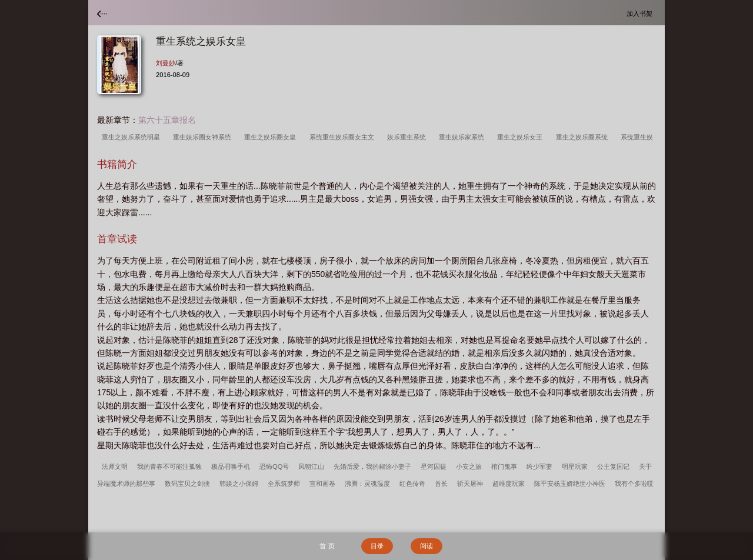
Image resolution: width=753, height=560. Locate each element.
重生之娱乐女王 (522, 137)
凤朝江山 (311, 466)
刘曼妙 (166, 63)
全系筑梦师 (284, 484)
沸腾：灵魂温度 (367, 484)
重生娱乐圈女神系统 (204, 137)
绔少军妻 (539, 466)
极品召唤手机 (231, 466)
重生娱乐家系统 (463, 137)
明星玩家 (575, 466)
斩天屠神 (470, 484)
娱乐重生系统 (408, 137)
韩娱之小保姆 (239, 484)
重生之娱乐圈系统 (584, 137)
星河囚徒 (434, 466)
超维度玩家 (509, 484)
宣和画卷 (322, 484)
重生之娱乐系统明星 (133, 137)
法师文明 (115, 466)
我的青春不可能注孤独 (169, 466)
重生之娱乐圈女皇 (272, 137)
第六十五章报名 (167, 120)
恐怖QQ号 (274, 466)
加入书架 (641, 13)
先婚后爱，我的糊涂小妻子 (372, 466)
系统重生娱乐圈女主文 (344, 137)
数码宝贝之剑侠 (187, 484)
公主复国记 (613, 466)
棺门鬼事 (504, 466)
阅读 (427, 546)
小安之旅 (469, 466)
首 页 (327, 546)
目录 (377, 546)
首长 (441, 484)
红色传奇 (412, 484)
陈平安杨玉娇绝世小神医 (570, 484)
